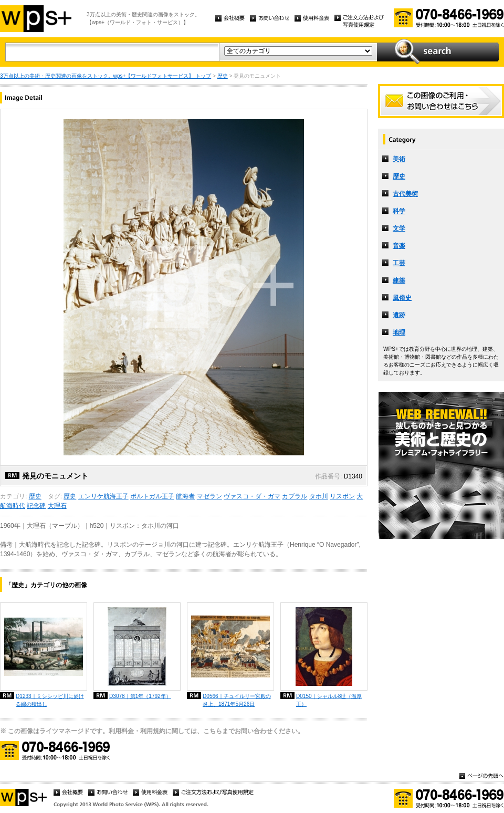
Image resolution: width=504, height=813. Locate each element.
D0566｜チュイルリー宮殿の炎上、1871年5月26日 (237, 700)
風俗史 (402, 298)
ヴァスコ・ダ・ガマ (252, 496)
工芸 (399, 263)
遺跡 (399, 315)
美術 (399, 159)
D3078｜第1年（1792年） (140, 696)
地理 (399, 332)
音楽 (399, 246)
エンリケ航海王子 (103, 496)
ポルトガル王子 (152, 496)
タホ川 (319, 496)
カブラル (295, 496)
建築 (399, 280)
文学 (399, 228)
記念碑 (36, 506)
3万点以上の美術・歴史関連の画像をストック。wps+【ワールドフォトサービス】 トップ (106, 76)
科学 (399, 211)
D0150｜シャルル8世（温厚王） (329, 700)
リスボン (342, 496)
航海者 (185, 496)
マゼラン (209, 496)
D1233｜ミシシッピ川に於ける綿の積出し (50, 700)
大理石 (57, 506)
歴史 (223, 76)
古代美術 (405, 194)
